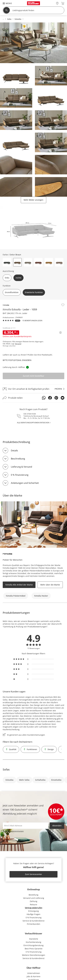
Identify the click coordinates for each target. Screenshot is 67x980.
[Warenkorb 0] (63, 3)
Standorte (34, 939)
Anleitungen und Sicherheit (25, 483)
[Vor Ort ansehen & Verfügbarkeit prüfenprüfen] (33, 389)
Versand (18, 344)
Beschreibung (18, 459)
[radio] (34, 659)
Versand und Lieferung (34, 898)
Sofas (6, 769)
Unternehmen (34, 973)
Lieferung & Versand (21, 467)
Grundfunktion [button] (12, 292)
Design (51, 749)
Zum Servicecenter (33, 874)
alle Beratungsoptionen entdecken (33, 423)
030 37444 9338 (30, 414)
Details (14, 451)
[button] (6, 3)
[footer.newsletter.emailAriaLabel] (25, 826)
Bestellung (33, 895)
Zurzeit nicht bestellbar (33, 376)
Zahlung (33, 901)
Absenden (57, 826)
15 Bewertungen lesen (32, 321)
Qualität (13, 749)
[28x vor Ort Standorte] (57, 3)
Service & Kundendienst (33, 921)
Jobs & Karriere (33, 976)
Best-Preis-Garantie (34, 949)
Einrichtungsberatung (33, 945)
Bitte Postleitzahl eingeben (17, 360)
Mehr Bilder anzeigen (33, 200)
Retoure (33, 905)
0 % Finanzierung (20, 475)
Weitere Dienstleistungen (34, 955)
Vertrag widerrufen (34, 908)
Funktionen (32, 749)
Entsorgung (33, 911)
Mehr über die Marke (50, 585)
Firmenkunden (34, 924)
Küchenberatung (33, 942)
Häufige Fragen (33, 914)
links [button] (7, 278)
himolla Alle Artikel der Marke (19, 585)
